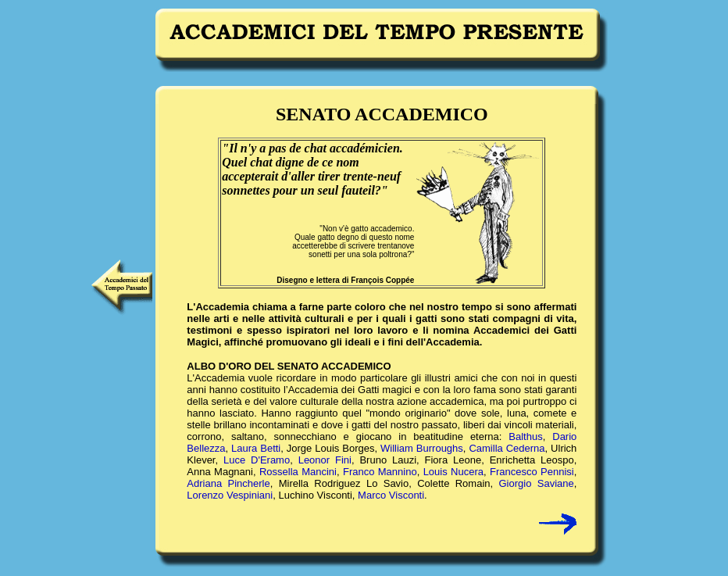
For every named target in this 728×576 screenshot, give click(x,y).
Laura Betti (256, 448)
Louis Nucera (453, 472)
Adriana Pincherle (228, 483)
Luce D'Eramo (257, 460)
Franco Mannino (380, 472)
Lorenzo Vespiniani (230, 495)
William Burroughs (422, 448)
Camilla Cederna (507, 448)
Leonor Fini (325, 460)
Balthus (525, 436)
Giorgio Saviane (536, 483)
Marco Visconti (391, 495)
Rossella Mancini (298, 472)
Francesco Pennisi (532, 472)
